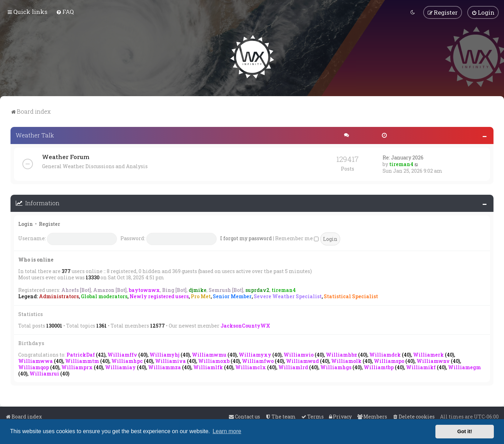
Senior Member (232, 296)
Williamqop (34, 367)
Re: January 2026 (403, 157)
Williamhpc (127, 360)
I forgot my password (246, 238)
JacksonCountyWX (245, 325)
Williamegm (464, 367)
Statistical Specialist (351, 296)
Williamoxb (214, 360)
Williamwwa (36, 360)
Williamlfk (208, 367)
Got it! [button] (465, 431)
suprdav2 (257, 289)
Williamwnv (433, 360)
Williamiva (170, 360)
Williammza (164, 367)
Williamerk (428, 354)
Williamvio (299, 354)
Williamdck (385, 354)
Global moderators (104, 296)
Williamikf (421, 367)
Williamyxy (255, 354)
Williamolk (346, 360)
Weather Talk (35, 134)
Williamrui (44, 373)
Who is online (36, 259)
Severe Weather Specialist (288, 296)
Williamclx (251, 367)
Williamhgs (336, 367)
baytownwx (144, 289)
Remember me (297, 238)
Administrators (59, 296)
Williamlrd (293, 367)
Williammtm (82, 360)
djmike (198, 289)
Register (50, 223)
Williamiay (120, 367)
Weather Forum (66, 156)
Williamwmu (209, 354)
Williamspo (389, 360)
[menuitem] (65, 11)
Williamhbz (341, 354)
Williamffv (122, 354)
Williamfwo (258, 360)
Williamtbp (379, 367)
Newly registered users (159, 296)
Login (26, 223)
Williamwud (302, 360)
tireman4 (401, 163)
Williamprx (77, 367)
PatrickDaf (81, 354)
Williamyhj (164, 354)
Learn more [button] (227, 431)
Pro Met (201, 296)
